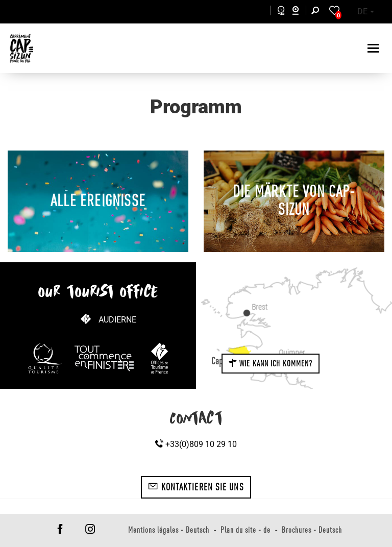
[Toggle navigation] (374, 48)
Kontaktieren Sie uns (196, 487)
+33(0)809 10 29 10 (196, 444)
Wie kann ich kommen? (271, 363)
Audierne (117, 320)
